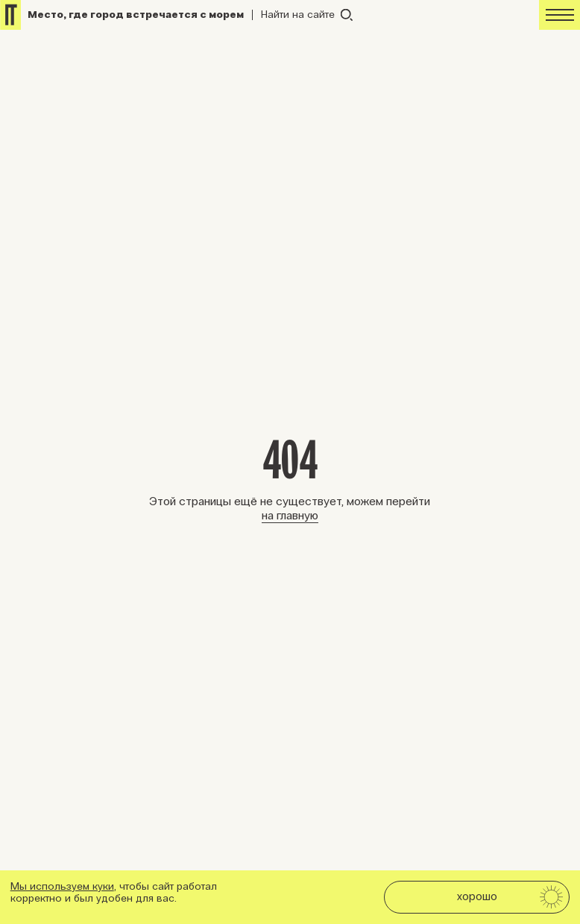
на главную (290, 515)
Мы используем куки (62, 886)
